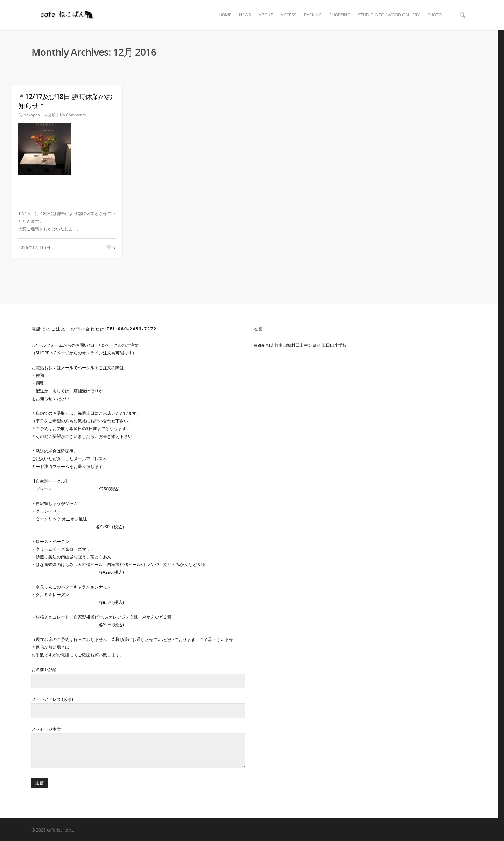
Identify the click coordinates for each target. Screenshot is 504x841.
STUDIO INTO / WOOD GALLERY (389, 15)
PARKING (313, 15)
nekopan (32, 115)
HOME (225, 15)
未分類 (50, 115)
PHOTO (435, 15)
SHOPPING (340, 15)
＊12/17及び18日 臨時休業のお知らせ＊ (65, 101)
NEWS (245, 15)
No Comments (73, 115)
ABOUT (266, 15)
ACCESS (289, 15)
